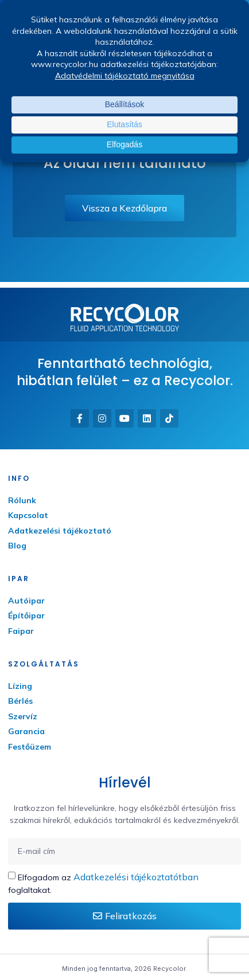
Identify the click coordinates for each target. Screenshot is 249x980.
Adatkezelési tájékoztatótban (136, 877)
